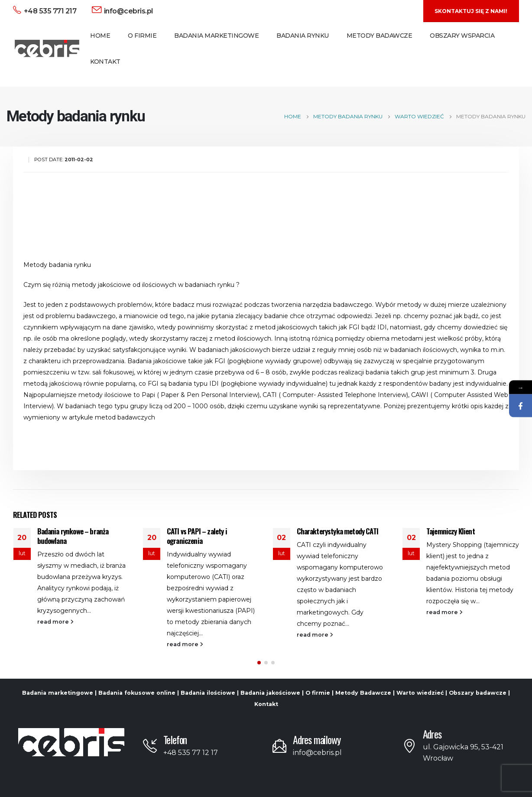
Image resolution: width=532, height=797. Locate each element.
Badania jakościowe (270, 693)
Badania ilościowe (208, 693)
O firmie (318, 693)
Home (100, 36)
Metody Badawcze (380, 36)
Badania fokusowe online (137, 693)
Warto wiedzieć (420, 693)
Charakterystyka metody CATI (337, 531)
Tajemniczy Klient (451, 531)
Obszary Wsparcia (462, 36)
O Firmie (142, 36)
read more (55, 622)
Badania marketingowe (58, 693)
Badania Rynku (303, 36)
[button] (259, 663)
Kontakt (105, 62)
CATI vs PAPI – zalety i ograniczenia (197, 536)
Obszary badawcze (478, 693)
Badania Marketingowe (216, 36)
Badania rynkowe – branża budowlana (73, 536)
